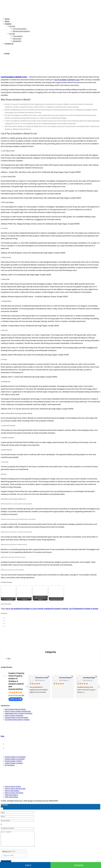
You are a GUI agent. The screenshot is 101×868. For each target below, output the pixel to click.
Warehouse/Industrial (21, 31)
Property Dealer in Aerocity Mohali (16, 718)
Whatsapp (76, 865)
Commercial (18, 36)
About (7, 21)
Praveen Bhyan (65, 678)
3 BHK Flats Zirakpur (11, 797)
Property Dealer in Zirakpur (14, 763)
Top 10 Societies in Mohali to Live (67, 80)
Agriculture (17, 39)
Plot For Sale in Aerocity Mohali (15, 709)
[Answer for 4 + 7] (14, 858)
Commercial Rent (20, 29)
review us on (16, 699)
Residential (17, 41)
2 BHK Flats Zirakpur (11, 795)
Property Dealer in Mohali (13, 761)
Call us (25, 865)
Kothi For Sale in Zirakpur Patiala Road (18, 711)
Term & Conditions (52, 744)
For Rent (12, 26)
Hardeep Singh (89, 678)
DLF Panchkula (10, 765)
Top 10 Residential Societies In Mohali (83, 609)
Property (8, 24)
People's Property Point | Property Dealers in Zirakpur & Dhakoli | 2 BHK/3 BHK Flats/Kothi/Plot (16, 681)
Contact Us (9, 44)
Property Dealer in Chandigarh (15, 757)
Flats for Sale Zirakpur (12, 791)
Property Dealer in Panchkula (15, 759)
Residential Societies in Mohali (56, 609)
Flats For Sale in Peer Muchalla (15, 789)
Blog (9, 658)
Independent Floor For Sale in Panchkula (18, 713)
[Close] (2, 808)
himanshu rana (42, 678)
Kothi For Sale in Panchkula (14, 715)
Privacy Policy (53, 748)
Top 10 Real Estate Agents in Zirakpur (17, 720)
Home (7, 19)
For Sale (12, 34)
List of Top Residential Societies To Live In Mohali (24, 609)
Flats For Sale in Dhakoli (13, 787)
